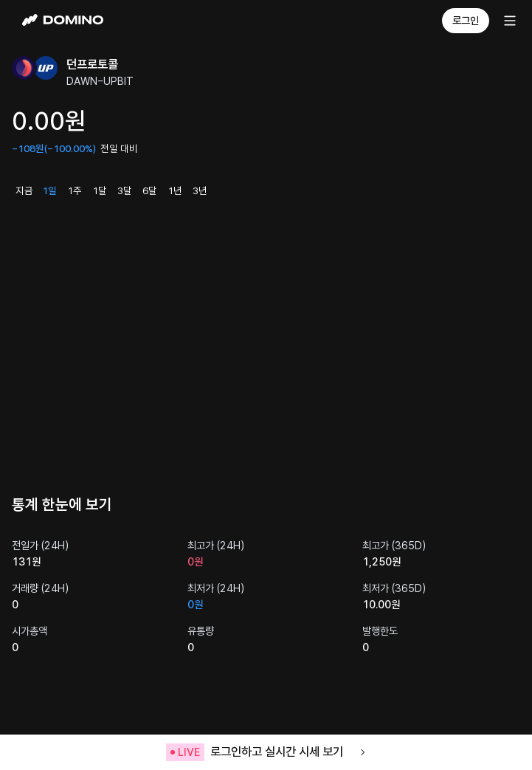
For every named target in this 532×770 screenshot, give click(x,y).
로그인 (466, 21)
